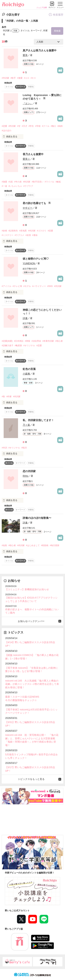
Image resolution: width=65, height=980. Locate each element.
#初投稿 (45, 545)
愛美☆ (26, 159)
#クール (46, 126)
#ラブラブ (28, 186)
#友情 (28, 235)
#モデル (27, 286)
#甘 (19, 126)
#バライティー (39, 286)
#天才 (25, 126)
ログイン (52, 7)
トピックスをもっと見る (31, 779)
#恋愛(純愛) (7, 341)
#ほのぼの (6, 131)
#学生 (31, 126)
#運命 (35, 235)
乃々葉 (26, 425)
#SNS (50, 286)
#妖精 (4, 231)
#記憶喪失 (13, 231)
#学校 (38, 126)
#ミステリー (8, 235)
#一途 (4, 186)
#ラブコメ (19, 235)
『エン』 (28, 103)
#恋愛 (4, 126)
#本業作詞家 (48, 341)
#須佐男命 (36, 341)
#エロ (27, 78)
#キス (33, 78)
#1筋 (11, 182)
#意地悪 (23, 231)
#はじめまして (33, 545)
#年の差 (18, 182)
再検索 (57, 31)
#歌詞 (24, 448)
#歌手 (13, 78)
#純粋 (60, 126)
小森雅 (26, 374)
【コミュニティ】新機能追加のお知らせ (27, 589)
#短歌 (4, 545)
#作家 (9, 397)
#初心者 (59, 341)
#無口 (53, 126)
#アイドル (6, 286)
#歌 (3, 397)
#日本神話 (19, 341)
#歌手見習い (38, 182)
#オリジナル (29, 346)
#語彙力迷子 (8, 346)
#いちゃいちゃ (15, 186)
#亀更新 (18, 346)
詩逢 (25, 318)
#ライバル (49, 182)
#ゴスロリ (42, 231)
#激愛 (20, 78)
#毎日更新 (55, 545)
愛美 (25, 55)
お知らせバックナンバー (31, 621)
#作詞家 (5, 78)
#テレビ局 (17, 286)
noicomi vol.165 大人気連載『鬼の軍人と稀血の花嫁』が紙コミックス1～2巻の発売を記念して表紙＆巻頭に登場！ (32, 684)
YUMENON (29, 263)
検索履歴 (56, 15)
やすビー (28, 208)
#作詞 (4, 448)
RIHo (25, 476)
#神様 (27, 341)
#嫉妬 (58, 182)
